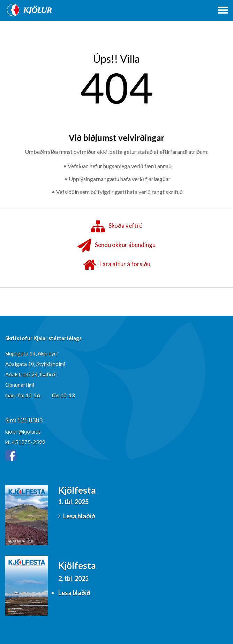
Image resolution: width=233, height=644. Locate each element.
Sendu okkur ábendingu (116, 246)
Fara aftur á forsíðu (117, 265)
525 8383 (30, 420)
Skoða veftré (117, 226)
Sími (11, 420)
